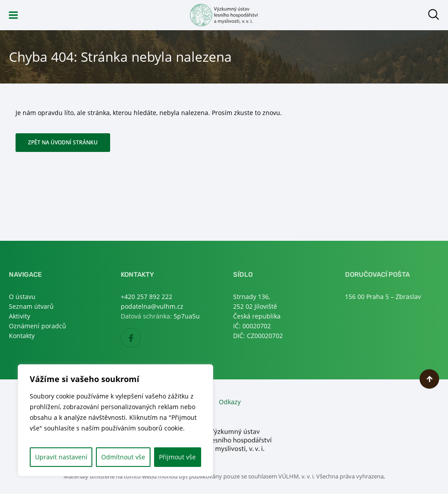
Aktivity (20, 316)
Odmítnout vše (123, 457)
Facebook (141, 338)
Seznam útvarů (31, 306)
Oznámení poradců (38, 326)
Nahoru (429, 379)
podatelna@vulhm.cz (152, 306)
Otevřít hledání (434, 14)
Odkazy (230, 402)
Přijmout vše (177, 457)
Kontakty (22, 336)
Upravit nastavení (61, 457)
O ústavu (22, 297)
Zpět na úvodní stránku (63, 142)
